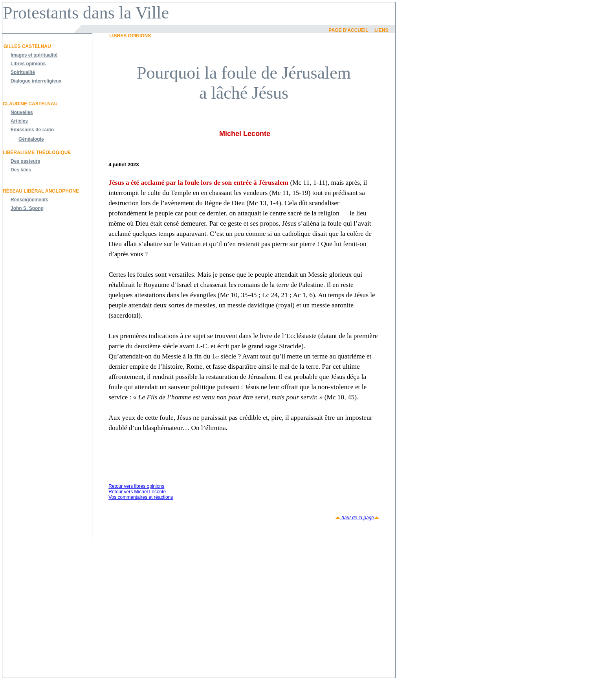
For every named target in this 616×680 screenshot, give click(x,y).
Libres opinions (28, 64)
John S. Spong (27, 208)
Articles (19, 121)
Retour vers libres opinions (136, 486)
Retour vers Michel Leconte (137, 492)
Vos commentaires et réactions (141, 497)
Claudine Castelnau (30, 104)
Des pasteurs (25, 161)
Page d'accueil (348, 30)
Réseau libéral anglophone (41, 191)
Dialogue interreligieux (36, 81)
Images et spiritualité (34, 55)
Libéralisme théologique (37, 153)
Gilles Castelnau (27, 46)
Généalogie (31, 139)
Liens (381, 30)
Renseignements (29, 200)
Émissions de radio (32, 130)
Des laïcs (21, 170)
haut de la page (357, 518)
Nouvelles (22, 112)
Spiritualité (23, 72)
